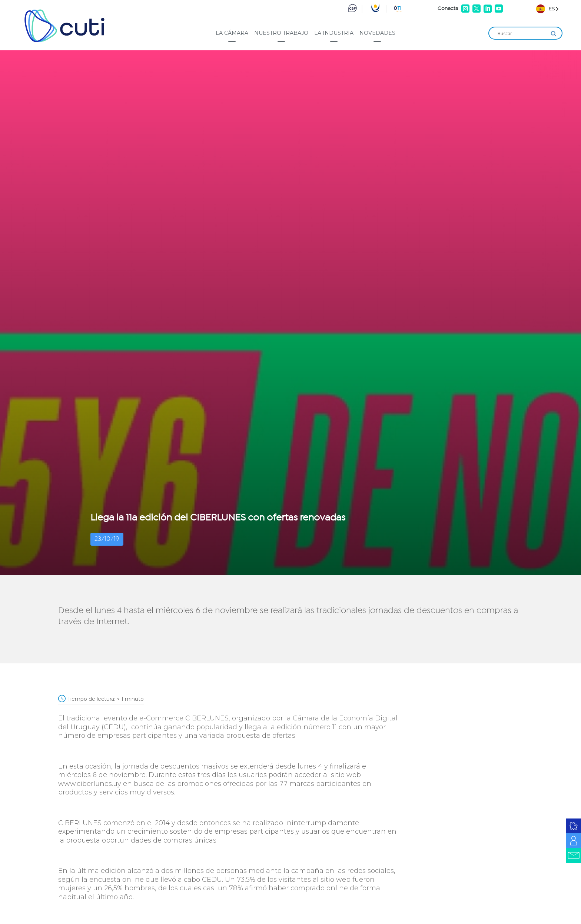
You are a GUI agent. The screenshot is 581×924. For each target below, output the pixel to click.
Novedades (377, 33)
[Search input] (522, 34)
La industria (334, 33)
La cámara (232, 33)
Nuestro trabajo (281, 33)
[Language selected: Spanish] (547, 9)
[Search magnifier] (554, 34)
